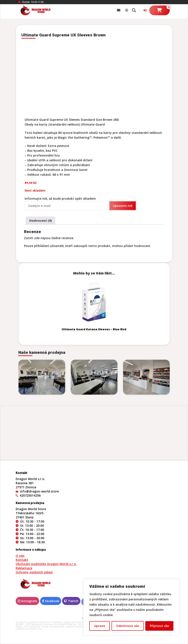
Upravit (100, 626)
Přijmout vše (159, 626)
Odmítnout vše (128, 626)
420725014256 (30, 495)
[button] (127, 10)
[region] (131, 607)
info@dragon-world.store (39, 491)
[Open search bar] (134, 10)
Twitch (71, 601)
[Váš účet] (145, 10)
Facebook (51, 601)
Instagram (27, 601)
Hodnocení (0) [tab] (41, 221)
